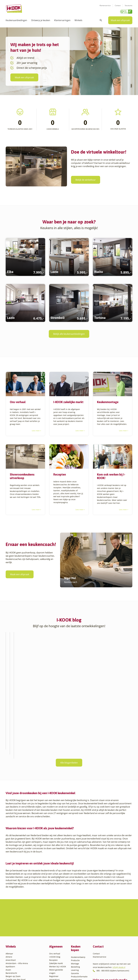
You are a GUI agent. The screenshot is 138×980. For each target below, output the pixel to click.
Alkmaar (9, 879)
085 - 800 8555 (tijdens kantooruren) (113, 896)
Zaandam (14, 963)
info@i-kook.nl (119, 892)
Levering (75, 895)
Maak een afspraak (120, 20)
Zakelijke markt (56, 889)
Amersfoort (11, 885)
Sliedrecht (14, 950)
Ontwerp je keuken (41, 20)
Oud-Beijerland (17, 940)
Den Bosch (10, 908)
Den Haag (10, 911)
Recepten (53, 885)
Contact (118, 5)
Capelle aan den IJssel (16, 905)
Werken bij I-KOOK (58, 892)
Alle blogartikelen (69, 714)
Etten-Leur (10, 921)
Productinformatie (79, 902)
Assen (8, 895)
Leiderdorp (15, 937)
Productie (75, 886)
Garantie (75, 899)
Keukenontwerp (78, 882)
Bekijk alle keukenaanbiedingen (69, 334)
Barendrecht (11, 898)
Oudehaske (15, 944)
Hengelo (13, 931)
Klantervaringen (62, 20)
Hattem (13, 927)
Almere (9, 882)
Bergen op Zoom (13, 902)
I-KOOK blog (55, 882)
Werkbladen (76, 905)
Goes (12, 924)
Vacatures (129, 5)
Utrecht (13, 953)
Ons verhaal (55, 879)
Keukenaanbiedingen (16, 20)
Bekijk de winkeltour (86, 180)
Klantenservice (105, 5)
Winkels (78, 20)
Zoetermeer (15, 966)
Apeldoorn (10, 892)
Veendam (14, 957)
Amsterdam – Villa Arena (17, 889)
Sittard (13, 947)
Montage (75, 889)
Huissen (13, 934)
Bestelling (75, 892)
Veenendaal (15, 960)
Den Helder (11, 915)
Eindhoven (10, 918)
